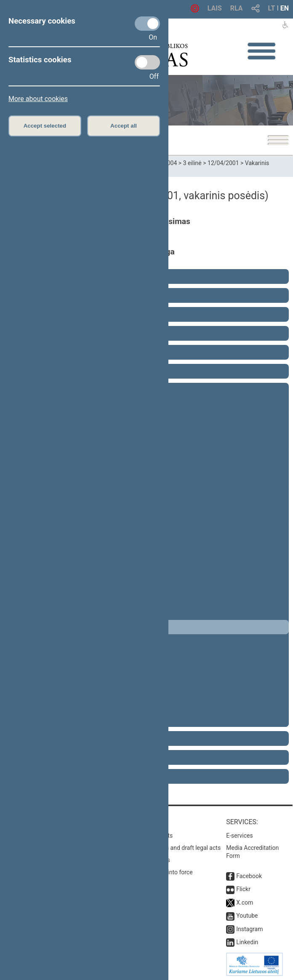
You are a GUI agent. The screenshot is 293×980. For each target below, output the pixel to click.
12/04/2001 (223, 163)
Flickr (243, 889)
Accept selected (45, 126)
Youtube (247, 916)
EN (285, 8)
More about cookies (38, 99)
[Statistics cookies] (147, 62)
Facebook (249, 876)
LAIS (215, 8)
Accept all (124, 126)
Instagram (249, 929)
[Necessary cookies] (147, 24)
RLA (237, 8)
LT (272, 8)
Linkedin (247, 942)
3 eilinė (192, 163)
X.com (245, 903)
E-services (240, 836)
